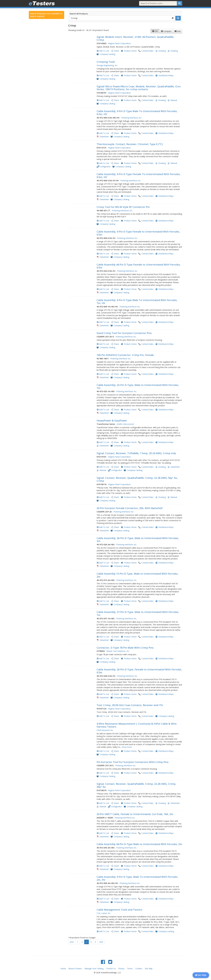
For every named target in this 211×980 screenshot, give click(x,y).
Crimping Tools (106, 62)
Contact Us (111, 968)
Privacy (121, 968)
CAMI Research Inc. (105, 730)
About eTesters (75, 968)
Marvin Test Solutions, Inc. (118, 651)
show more (127, 747)
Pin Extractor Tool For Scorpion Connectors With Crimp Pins (133, 762)
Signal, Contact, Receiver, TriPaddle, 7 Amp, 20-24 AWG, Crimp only (136, 453)
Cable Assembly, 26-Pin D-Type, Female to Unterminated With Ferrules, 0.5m (139, 671)
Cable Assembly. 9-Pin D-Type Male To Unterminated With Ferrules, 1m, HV (137, 302)
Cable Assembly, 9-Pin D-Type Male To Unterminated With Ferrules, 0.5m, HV (137, 113)
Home (63, 968)
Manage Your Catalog (94, 968)
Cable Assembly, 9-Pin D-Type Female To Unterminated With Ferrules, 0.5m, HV (139, 176)
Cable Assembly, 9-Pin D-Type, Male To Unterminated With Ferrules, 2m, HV (137, 878)
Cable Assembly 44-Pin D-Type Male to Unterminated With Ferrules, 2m (139, 844)
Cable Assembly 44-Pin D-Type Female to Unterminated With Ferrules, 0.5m (139, 266)
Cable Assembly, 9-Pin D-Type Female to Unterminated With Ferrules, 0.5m (138, 233)
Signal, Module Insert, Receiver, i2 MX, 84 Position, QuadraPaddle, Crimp (135, 38)
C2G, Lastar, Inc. (104, 913)
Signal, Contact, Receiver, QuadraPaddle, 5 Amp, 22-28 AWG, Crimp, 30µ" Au (136, 785)
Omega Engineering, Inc (107, 65)
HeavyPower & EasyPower (112, 420)
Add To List (104, 51)
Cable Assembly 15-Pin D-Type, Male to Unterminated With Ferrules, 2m (137, 575)
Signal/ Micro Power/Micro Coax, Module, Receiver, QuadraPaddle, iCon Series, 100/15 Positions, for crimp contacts (139, 88)
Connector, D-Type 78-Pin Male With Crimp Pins (125, 648)
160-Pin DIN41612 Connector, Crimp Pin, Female (125, 355)
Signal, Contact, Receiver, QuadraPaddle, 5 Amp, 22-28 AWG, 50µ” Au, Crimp (137, 479)
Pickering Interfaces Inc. (132, 118)
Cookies (139, 968)
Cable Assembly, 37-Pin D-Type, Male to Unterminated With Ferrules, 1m (138, 613)
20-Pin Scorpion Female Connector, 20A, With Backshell (130, 508)
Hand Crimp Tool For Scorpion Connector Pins (124, 333)
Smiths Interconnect (125, 424)
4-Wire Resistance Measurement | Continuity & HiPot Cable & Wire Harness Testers (137, 725)
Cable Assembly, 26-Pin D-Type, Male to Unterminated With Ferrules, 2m (138, 540)
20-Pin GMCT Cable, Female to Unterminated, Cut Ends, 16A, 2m (135, 814)
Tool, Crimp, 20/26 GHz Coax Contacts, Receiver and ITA (130, 705)
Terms (130, 968)
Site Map (149, 968)
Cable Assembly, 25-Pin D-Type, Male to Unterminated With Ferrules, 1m (138, 386)
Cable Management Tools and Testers (119, 910)
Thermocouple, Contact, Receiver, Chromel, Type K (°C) (130, 144)
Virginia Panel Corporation (119, 43)
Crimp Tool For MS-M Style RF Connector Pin (123, 207)
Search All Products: (79, 14)
